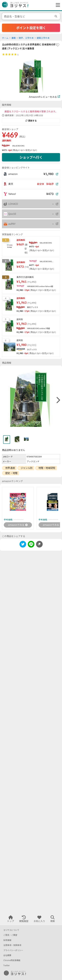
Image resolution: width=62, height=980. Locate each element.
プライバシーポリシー (13, 950)
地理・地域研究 (47, 468)
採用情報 (7, 940)
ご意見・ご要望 (10, 935)
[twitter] (23, 545)
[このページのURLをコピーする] (39, 544)
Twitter (6, 965)
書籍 (14, 38)
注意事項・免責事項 (12, 945)
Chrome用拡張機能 (12, 960)
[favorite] (58, 45)
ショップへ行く (31, 157)
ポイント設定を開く (31, 28)
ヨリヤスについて (11, 930)
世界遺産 (10, 468)
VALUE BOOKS (18, 146)
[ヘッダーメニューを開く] (57, 5)
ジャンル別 (27, 468)
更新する (31, 121)
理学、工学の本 (26, 38)
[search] (56, 16)
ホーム (5, 38)
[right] (58, 400)
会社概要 (7, 955)
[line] (31, 545)
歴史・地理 (11, 473)
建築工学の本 (43, 38)
